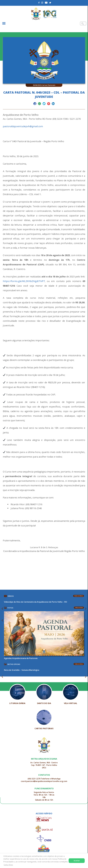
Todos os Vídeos (79, 596)
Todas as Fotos (79, 608)
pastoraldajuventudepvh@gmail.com (23, 126)
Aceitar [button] (77, 861)
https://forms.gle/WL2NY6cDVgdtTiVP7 (24, 281)
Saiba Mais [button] (8, 865)
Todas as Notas (79, 664)
